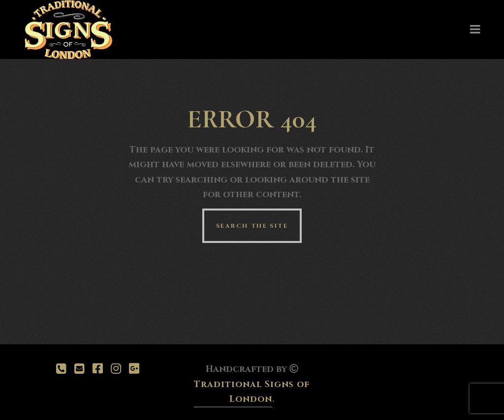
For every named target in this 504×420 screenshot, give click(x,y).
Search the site (252, 226)
